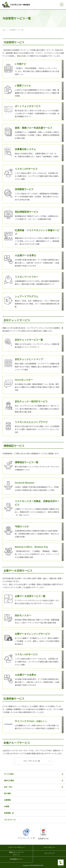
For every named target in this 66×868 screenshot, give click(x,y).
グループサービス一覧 (32, 761)
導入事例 (7, 793)
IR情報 (7, 806)
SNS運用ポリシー (16, 859)
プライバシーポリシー (16, 847)
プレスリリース (10, 820)
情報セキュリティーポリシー (16, 853)
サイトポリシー (50, 847)
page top (61, 861)
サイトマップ (50, 853)
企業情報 (7, 800)
